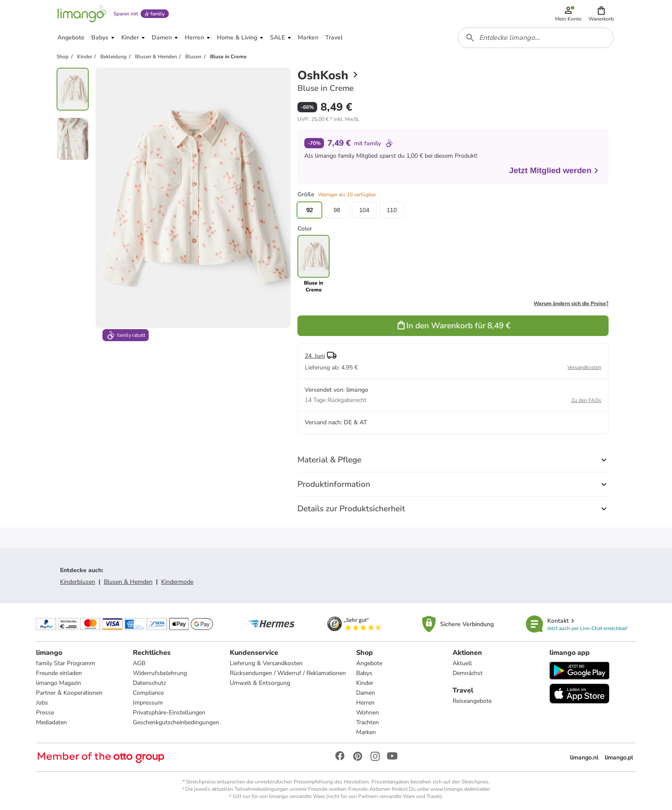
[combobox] (536, 38)
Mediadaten (51, 722)
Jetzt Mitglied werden (554, 170)
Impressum (148, 703)
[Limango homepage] (82, 14)
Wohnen (367, 712)
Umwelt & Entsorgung (260, 683)
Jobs (42, 703)
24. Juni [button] (315, 356)
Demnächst (468, 673)
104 (364, 210)
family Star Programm (66, 663)
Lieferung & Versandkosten (266, 663)
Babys (364, 673)
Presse (45, 712)
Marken (366, 732)
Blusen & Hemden (128, 582)
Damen (366, 693)
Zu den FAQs (586, 400)
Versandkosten (584, 367)
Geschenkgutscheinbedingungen (176, 722)
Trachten (367, 722)
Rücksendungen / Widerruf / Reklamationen (288, 673)
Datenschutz (149, 683)
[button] (601, 14)
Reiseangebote (472, 701)
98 (337, 210)
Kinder (365, 683)
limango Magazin (58, 683)
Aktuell (462, 663)
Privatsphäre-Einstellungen (169, 712)
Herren (365, 703)
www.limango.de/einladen (460, 789)
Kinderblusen (78, 582)
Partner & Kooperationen (69, 693)
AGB (139, 663)
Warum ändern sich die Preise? (571, 303)
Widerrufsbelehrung (160, 673)
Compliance (148, 693)
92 (309, 210)
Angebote (369, 663)
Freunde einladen (59, 673)
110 (391, 210)
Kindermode (177, 582)
